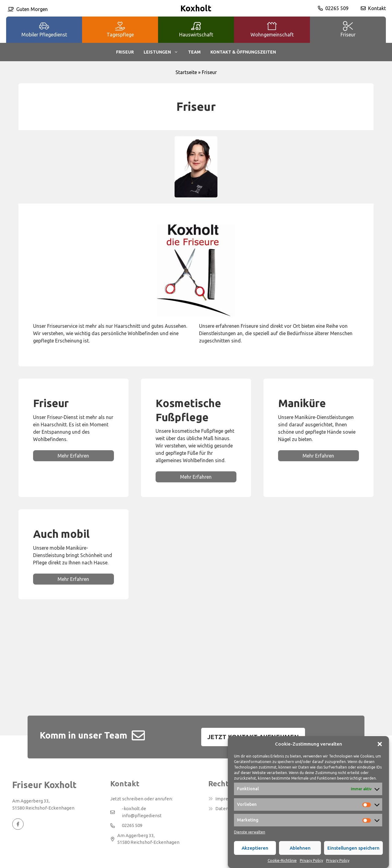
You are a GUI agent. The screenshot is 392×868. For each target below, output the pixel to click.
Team (194, 52)
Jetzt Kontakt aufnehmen (253, 737)
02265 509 (337, 8)
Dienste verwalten (250, 839)
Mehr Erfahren (73, 456)
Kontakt (377, 8)
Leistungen (163, 52)
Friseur (125, 52)
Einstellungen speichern (353, 855)
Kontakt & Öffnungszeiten (243, 52)
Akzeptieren (255, 855)
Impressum (227, 799)
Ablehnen (300, 855)
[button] (380, 751)
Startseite (186, 72)
